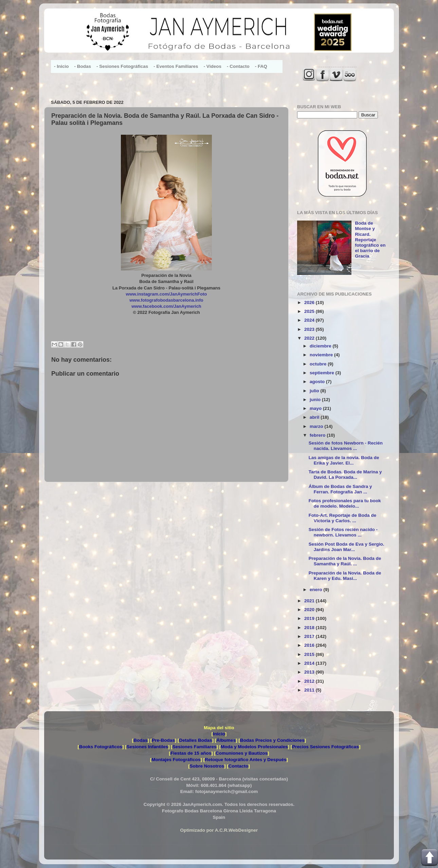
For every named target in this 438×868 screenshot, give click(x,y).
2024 (310, 320)
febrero (318, 435)
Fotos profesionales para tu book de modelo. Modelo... (345, 503)
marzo (317, 426)
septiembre (323, 373)
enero (317, 590)
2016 (310, 645)
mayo (316, 408)
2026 (310, 303)
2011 (310, 690)
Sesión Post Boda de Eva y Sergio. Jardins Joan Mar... (346, 547)
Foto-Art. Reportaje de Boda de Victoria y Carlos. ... (343, 518)
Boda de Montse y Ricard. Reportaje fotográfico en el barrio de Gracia (370, 240)
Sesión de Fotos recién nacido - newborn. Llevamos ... (343, 532)
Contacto (239, 766)
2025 (310, 311)
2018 (310, 628)
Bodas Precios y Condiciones (272, 740)
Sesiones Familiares (195, 747)
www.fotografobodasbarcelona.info (166, 300)
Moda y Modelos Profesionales (254, 747)
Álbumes (226, 740)
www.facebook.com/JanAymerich (166, 306)
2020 (310, 610)
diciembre (321, 346)
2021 (310, 601)
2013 (310, 672)
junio (316, 400)
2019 (310, 618)
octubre (319, 364)
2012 (310, 681)
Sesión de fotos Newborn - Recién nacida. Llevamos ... (346, 446)
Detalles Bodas (196, 740)
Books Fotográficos (101, 747)
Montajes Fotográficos (176, 760)
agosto (318, 382)
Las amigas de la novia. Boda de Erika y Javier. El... (344, 460)
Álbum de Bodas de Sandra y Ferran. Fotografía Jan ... (340, 489)
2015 (310, 654)
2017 (310, 636)
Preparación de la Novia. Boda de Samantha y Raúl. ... (345, 561)
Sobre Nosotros (207, 766)
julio (315, 391)
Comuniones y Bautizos (242, 753)
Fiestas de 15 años (191, 753)
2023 (310, 329)
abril (315, 417)
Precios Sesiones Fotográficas (325, 747)
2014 (310, 663)
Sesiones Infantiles (147, 747)
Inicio (219, 734)
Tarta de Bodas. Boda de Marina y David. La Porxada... (345, 475)
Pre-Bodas (163, 740)
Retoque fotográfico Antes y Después (245, 760)
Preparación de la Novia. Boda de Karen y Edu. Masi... (345, 576)
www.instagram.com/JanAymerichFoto (167, 294)
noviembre (322, 355)
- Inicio (61, 66)
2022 (310, 338)
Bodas (140, 740)
